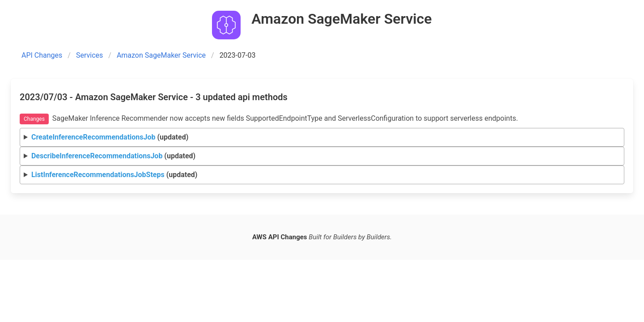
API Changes (42, 55)
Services (89, 55)
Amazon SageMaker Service (161, 55)
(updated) (110, 137)
